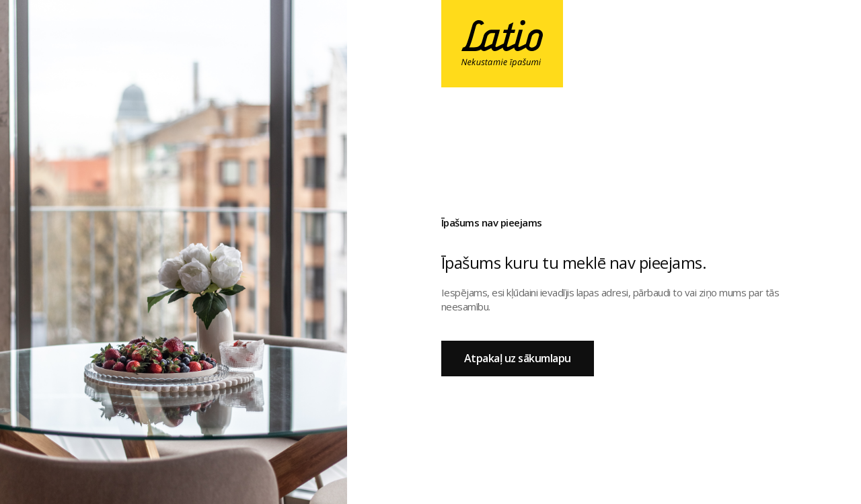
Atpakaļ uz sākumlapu (518, 358)
